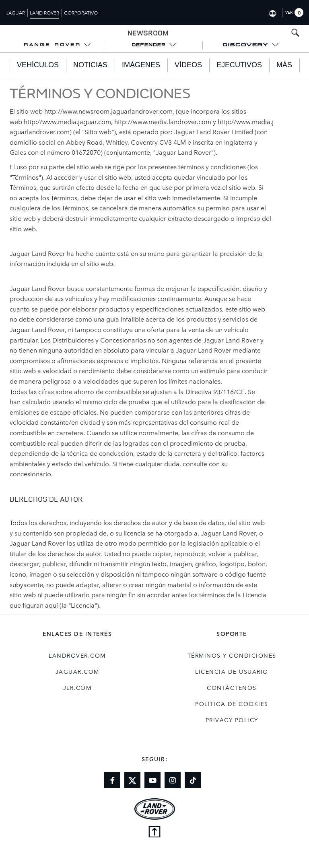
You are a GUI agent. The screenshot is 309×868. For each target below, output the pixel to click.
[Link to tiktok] (193, 780)
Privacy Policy (232, 720)
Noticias (90, 65)
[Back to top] (154, 833)
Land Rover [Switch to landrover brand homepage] (44, 12)
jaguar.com (77, 671)
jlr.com (77, 687)
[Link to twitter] (132, 780)
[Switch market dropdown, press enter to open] (272, 12)
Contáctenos (232, 687)
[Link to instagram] (173, 780)
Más (284, 65)
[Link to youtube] (152, 780)
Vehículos (38, 65)
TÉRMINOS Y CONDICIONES (232, 655)
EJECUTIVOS (239, 65)
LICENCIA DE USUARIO (232, 671)
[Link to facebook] (112, 780)
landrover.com (77, 655)
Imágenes (141, 65)
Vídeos (188, 65)
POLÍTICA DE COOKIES (232, 704)
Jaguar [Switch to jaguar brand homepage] (15, 12)
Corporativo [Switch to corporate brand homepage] (81, 12)
